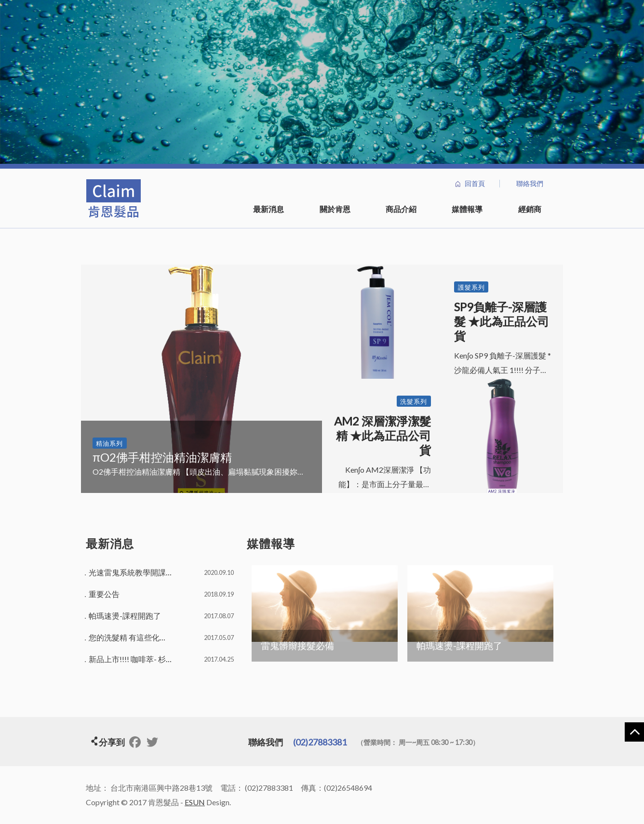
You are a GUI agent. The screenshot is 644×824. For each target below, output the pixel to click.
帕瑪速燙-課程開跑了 (125, 616)
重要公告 (104, 594)
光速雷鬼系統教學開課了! (132, 572)
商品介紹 (401, 209)
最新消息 (268, 209)
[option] (322, 82)
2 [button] (322, 154)
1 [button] (310, 154)
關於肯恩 (335, 209)
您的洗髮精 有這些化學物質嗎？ (143, 637)
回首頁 (475, 184)
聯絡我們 (530, 184)
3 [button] (334, 154)
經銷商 (530, 209)
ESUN (195, 802)
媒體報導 (467, 209)
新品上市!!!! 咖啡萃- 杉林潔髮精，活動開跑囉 (166, 659)
